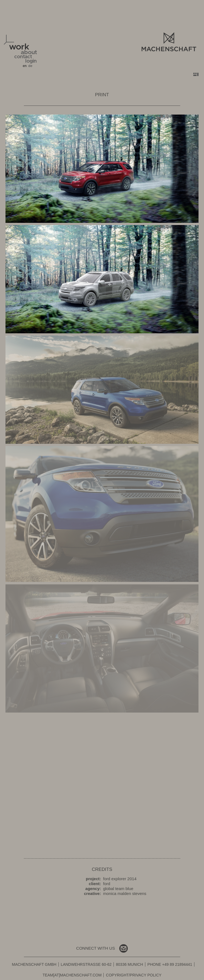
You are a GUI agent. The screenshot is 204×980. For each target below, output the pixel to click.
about (29, 52)
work (19, 47)
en (25, 66)
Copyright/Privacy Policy (134, 975)
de (30, 66)
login (31, 61)
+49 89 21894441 (177, 964)
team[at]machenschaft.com (72, 975)
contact (23, 57)
